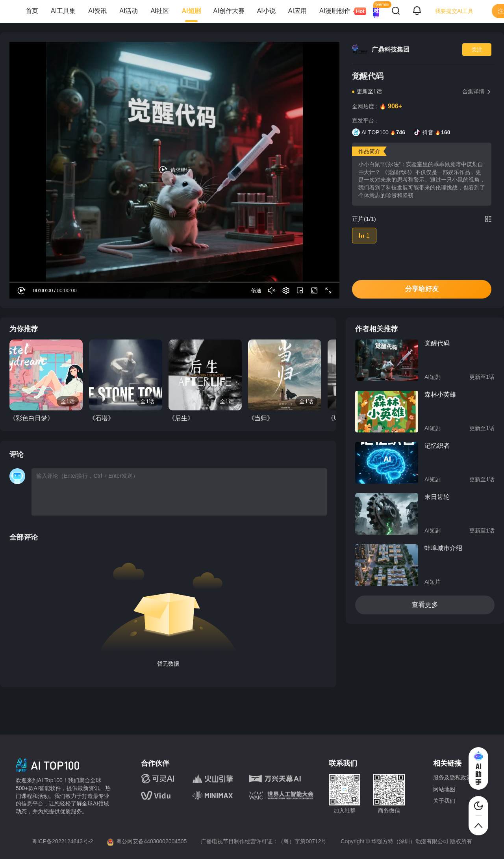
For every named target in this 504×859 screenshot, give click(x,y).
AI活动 (129, 11)
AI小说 (266, 11)
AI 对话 (376, 11)
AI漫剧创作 (338, 11)
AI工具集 (63, 11)
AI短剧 (191, 11)
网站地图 (444, 789)
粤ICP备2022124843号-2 (63, 841)
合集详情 (477, 91)
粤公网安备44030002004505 (151, 841)
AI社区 (160, 11)
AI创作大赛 (229, 11)
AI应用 (297, 11)
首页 (32, 11)
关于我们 (444, 801)
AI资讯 (97, 11)
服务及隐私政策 (452, 777)
